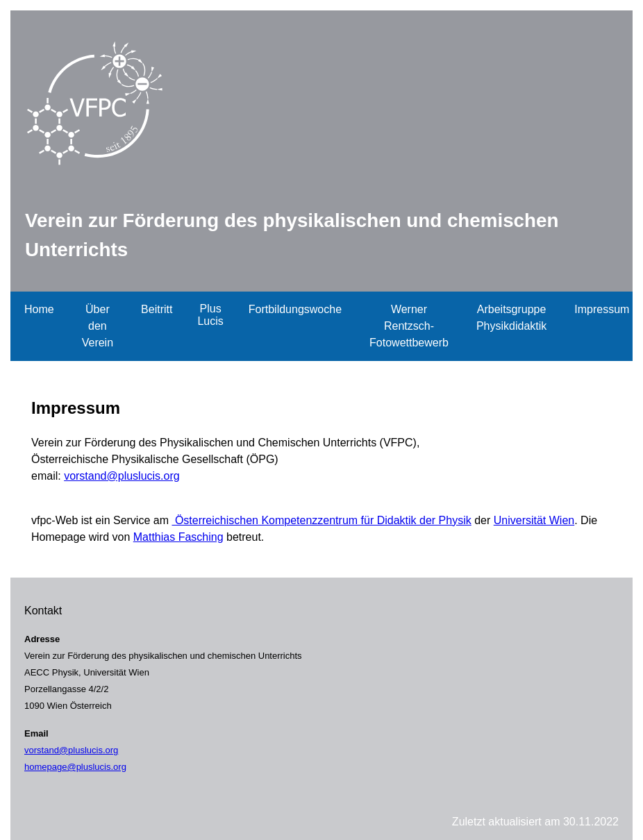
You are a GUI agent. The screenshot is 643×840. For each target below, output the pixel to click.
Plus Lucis (210, 315)
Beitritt (157, 309)
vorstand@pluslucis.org (122, 476)
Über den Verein (98, 326)
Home (39, 309)
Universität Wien (534, 520)
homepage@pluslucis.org (75, 767)
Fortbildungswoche (295, 309)
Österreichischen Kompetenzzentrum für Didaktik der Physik (321, 520)
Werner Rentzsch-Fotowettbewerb (409, 326)
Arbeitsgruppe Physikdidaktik (511, 318)
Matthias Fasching (178, 537)
